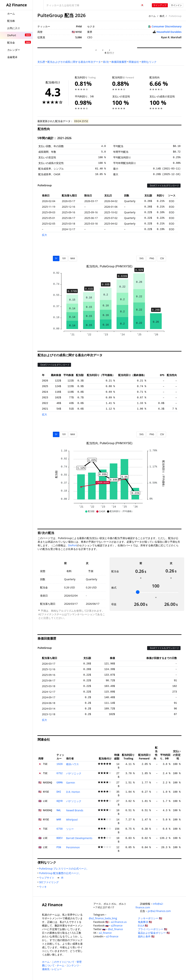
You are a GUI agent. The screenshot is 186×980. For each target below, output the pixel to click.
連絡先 (46, 969)
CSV (161, 258)
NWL (59, 810)
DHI (59, 792)
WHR (59, 820)
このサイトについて (63, 962)
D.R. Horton (73, 792)
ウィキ (44, 887)
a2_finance (105, 933)
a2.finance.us (119, 922)
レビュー (57, 969)
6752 (60, 773)
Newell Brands (75, 810)
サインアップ (160, 5)
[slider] (138, 592)
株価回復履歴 (119, 62)
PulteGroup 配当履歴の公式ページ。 (61, 873)
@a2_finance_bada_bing (103, 918)
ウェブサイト (47, 878)
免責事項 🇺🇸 (145, 922)
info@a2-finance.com (149, 906)
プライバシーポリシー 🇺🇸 (152, 929)
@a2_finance (115, 929)
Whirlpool (72, 820)
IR (63, 878)
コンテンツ (73, 965)
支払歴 (41, 62)
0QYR (60, 801)
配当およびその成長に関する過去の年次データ (74, 62)
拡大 (45, 235)
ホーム (152, 16)
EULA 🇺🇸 (143, 925)
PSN (59, 847)
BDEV (60, 838)
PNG (151, 258)
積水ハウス (72, 764)
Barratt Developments (79, 838)
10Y (64, 258)
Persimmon (73, 847)
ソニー (70, 829)
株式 (162, 16)
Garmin (71, 783)
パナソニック (74, 773)
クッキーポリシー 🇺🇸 (150, 918)
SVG (141, 258)
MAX (73, 258)
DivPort (72, 545)
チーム (60, 965)
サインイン (176, 5)
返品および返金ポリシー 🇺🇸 (154, 933)
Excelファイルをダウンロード (164, 185)
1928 (60, 764)
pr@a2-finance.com (159, 911)
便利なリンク (149, 62)
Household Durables (169, 32)
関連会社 (134, 62)
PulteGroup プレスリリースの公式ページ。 (65, 869)
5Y (56, 258)
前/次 (106, 62)
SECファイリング (50, 882)
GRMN (60, 783)
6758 (60, 829)
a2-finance (112, 936)
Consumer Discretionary (167, 26)
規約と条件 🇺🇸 (146, 936)
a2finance (117, 925)
